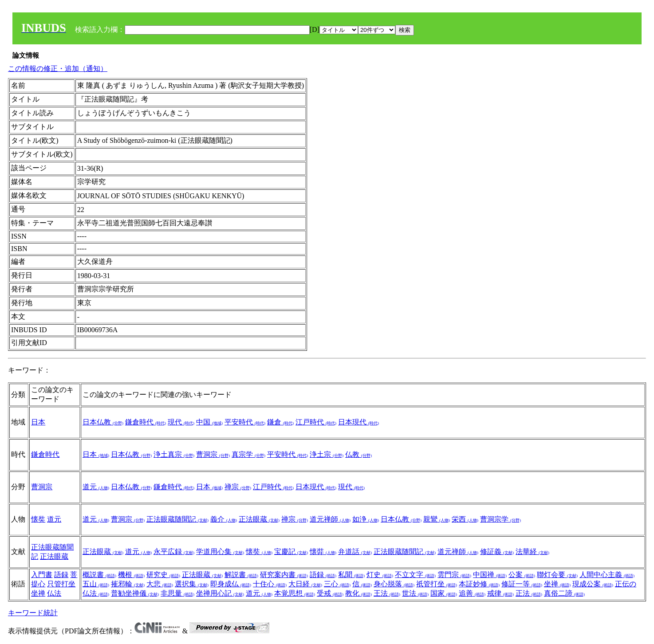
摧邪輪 (128, 584)
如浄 (366, 519)
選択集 (192, 584)
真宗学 (248, 454)
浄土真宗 (174, 454)
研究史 (163, 575)
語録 (61, 575)
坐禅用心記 (220, 593)
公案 (522, 575)
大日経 (305, 584)
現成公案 (593, 584)
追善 (472, 593)
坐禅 (38, 593)
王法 (387, 593)
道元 (96, 487)
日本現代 (359, 422)
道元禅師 (330, 519)
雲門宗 (454, 575)
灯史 (380, 575)
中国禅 (490, 575)
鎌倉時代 (146, 422)
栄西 (465, 519)
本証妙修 (479, 584)
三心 (337, 584)
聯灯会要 (557, 575)
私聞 (351, 575)
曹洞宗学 (500, 519)
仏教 (359, 454)
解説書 (241, 575)
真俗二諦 (564, 593)
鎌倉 (280, 422)
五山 (96, 584)
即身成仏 (231, 584)
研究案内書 (284, 575)
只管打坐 (61, 584)
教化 (359, 593)
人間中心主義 (607, 575)
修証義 (497, 552)
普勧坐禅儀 (135, 593)
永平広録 (174, 552)
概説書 (99, 575)
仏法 (54, 593)
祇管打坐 (437, 584)
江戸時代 (316, 422)
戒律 (500, 593)
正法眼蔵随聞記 (177, 519)
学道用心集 (220, 552)
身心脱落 (394, 584)
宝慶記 (291, 552)
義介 (224, 519)
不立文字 (415, 575)
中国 (209, 422)
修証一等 (522, 584)
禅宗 (238, 487)
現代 (181, 422)
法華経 (532, 552)
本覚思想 (295, 593)
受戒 (330, 593)
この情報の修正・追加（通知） (58, 69)
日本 (38, 422)
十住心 (270, 584)
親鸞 (437, 519)
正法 (529, 593)
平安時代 (245, 422)
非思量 (177, 593)
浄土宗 (327, 454)
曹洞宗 (213, 454)
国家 (444, 593)
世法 (415, 593)
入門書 (42, 575)
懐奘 (38, 519)
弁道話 (355, 552)
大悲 (160, 584)
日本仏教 (103, 422)
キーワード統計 (33, 613)
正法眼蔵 (259, 519)
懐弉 (323, 552)
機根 (131, 575)
